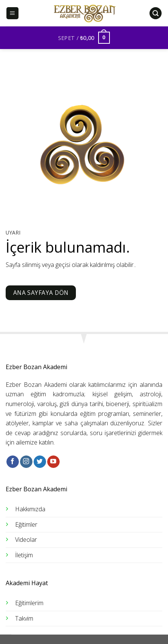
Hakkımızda (30, 509)
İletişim (24, 555)
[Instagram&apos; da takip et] (26, 462)
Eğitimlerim (29, 603)
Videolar (26, 540)
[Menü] (13, 13)
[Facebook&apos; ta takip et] (13, 462)
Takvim (24, 618)
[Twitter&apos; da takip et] (40, 462)
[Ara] (156, 13)
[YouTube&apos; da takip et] (53, 462)
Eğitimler (26, 524)
